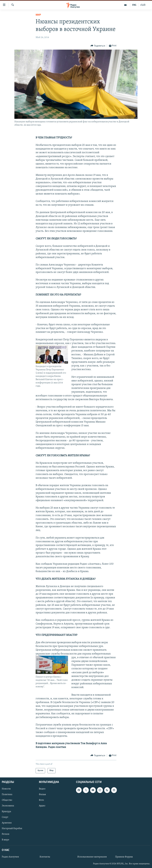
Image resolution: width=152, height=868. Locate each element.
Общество (7, 800)
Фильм (42, 795)
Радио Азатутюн (10, 857)
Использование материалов (92, 857)
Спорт (5, 817)
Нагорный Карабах (12, 828)
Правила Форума (124, 857)
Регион (6, 834)
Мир (38, 15)
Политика (7, 795)
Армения (7, 823)
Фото (41, 800)
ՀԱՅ (143, 5)
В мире (5, 840)
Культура (6, 811)
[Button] (98, 46)
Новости (6, 789)
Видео (42, 789)
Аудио (42, 806)
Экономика (8, 806)
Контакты (45, 857)
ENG (134, 5)
